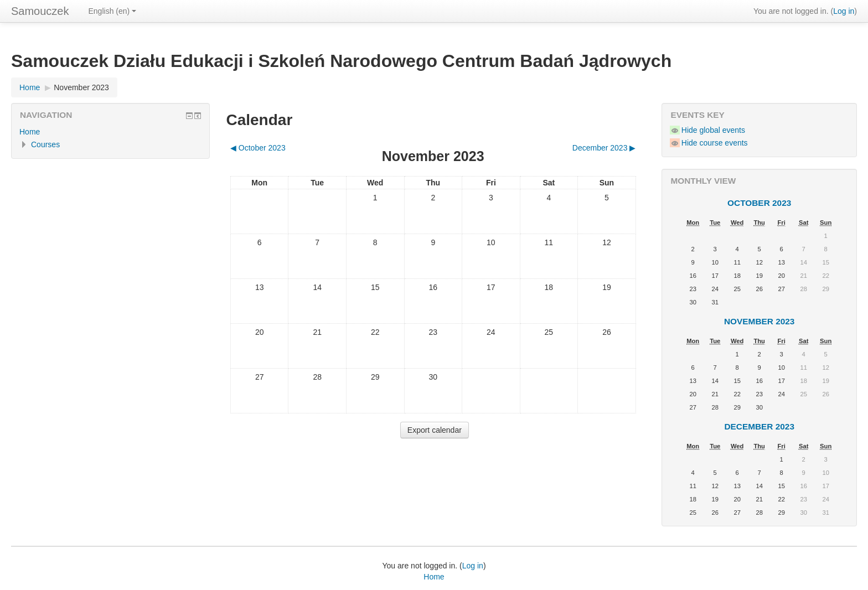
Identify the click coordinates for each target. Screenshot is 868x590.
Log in (844, 11)
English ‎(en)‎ (113, 11)
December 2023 (759, 426)
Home (30, 87)
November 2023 (81, 87)
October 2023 (759, 203)
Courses (45, 144)
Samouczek (40, 11)
